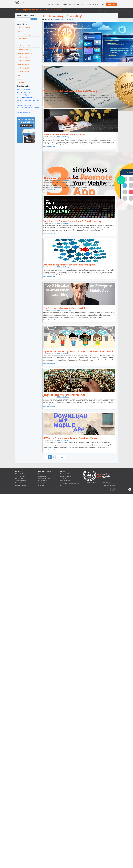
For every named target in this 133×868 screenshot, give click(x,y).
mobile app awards (24, 89)
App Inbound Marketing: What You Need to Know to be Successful (78, 351)
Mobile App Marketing (63, 50)
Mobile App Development (64, 310)
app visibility (21, 100)
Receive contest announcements (70, 483)
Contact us (63, 486)
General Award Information (44, 478)
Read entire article (49, 60)
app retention (21, 110)
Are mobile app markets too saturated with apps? (69, 265)
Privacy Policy (41, 485)
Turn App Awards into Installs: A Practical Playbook (70, 91)
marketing (36, 100)
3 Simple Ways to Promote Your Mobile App (66, 178)
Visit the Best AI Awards (21, 485)
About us (40, 474)
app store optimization (23, 112)
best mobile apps (24, 92)
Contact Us (112, 485)
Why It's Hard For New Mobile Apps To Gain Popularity (72, 221)
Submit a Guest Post (65, 474)
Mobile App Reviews (65, 481)
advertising (28, 100)
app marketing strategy (26, 97)
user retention (28, 103)
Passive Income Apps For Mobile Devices (65, 135)
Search (34, 19)
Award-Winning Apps (20, 476)
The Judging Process (43, 483)
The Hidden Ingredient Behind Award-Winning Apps (71, 48)
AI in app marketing (33, 108)
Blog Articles (63, 478)
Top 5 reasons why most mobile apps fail (64, 308)
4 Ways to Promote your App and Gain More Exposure (72, 438)
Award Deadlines (42, 476)
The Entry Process (42, 481)
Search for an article (26, 16)
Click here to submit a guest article (63, 19)
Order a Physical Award (66, 476)
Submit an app (111, 4)
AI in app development (24, 95)
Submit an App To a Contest (22, 474)
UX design (20, 103)
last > (63, 457)
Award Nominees (19, 478)
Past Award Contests (20, 483)
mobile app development (24, 105)
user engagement (30, 110)
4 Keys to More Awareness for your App (64, 395)
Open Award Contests (20, 481)
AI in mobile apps (22, 108)
